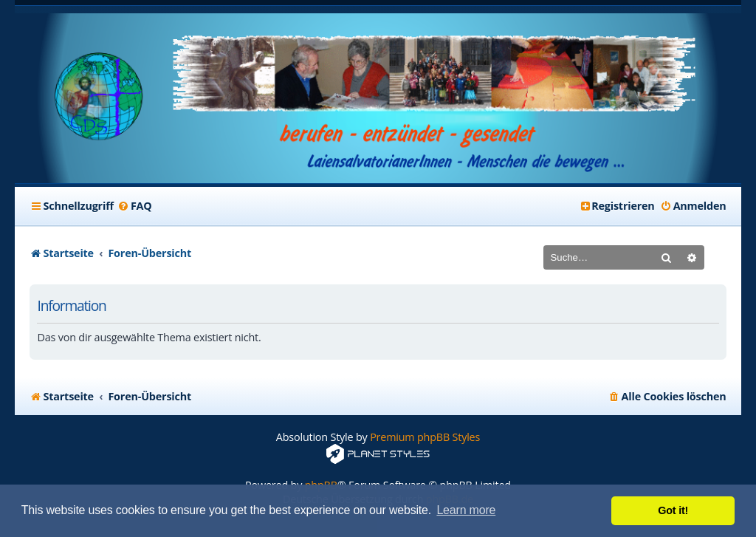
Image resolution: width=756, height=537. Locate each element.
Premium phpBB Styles (425, 437)
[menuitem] (135, 206)
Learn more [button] (466, 510)
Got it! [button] (673, 510)
